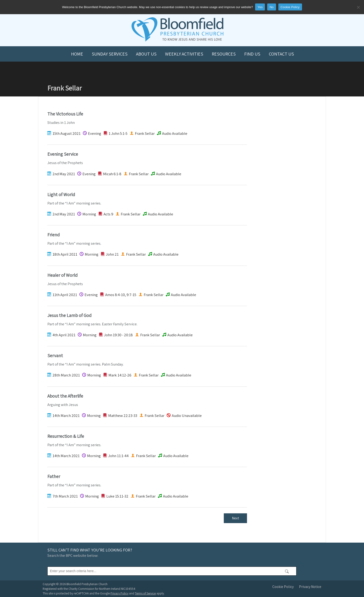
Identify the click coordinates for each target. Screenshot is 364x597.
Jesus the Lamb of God (69, 315)
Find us (252, 54)
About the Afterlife (65, 396)
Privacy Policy (119, 593)
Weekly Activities (184, 54)
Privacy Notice (310, 587)
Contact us (281, 54)
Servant (55, 356)
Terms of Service (145, 593)
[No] (358, 7)
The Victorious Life (65, 114)
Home (77, 54)
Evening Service (63, 154)
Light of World (61, 195)
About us (146, 54)
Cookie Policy (283, 587)
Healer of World (62, 275)
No (271, 7)
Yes (260, 7)
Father (54, 476)
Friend (54, 235)
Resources (224, 54)
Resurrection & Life (66, 436)
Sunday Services (110, 54)
